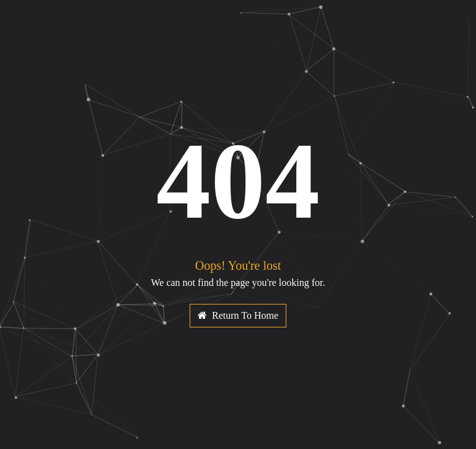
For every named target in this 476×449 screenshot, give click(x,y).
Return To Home (238, 315)
